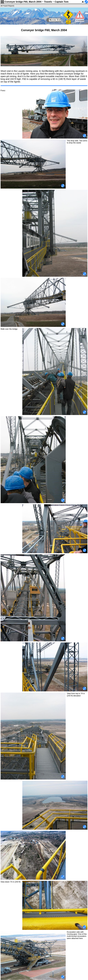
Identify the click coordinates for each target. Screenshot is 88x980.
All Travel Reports (7, 6)
